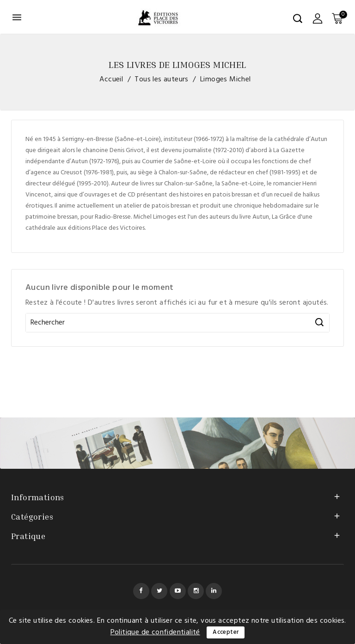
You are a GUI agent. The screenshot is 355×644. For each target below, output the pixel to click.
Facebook (141, 591)
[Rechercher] (177, 323)
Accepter (226, 632)
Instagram (196, 591)
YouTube (178, 591)
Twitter (159, 591)
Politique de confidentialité (155, 632)
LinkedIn (214, 591)
